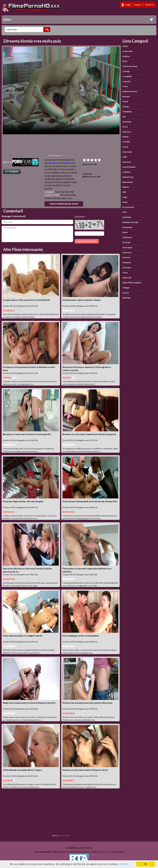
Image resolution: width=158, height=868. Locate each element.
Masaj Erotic (128, 177)
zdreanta (53, 163)
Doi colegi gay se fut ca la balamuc (81, 636)
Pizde (125, 202)
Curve (125, 86)
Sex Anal (59, 192)
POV (125, 212)
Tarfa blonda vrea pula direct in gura (22, 770)
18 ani (125, 46)
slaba (64, 198)
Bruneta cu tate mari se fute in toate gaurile (27, 434)
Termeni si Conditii (89, 852)
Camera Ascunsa (130, 66)
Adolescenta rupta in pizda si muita (82, 300)
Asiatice (126, 56)
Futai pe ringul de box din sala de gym (23, 501)
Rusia (125, 232)
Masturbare (128, 182)
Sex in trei (127, 252)
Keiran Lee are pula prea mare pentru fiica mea (87, 703)
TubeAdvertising (67, 155)
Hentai (125, 137)
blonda (67, 163)
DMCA (77, 852)
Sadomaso (127, 237)
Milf (124, 192)
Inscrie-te (150, 5)
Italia (125, 157)
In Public (126, 142)
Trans (125, 273)
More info (124, 864)
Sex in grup (127, 247)
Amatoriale (127, 51)
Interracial (127, 152)
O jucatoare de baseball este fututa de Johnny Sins (90, 501)
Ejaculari (126, 96)
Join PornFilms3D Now (64, 204)
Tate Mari (127, 268)
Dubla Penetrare (130, 91)
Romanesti (127, 227)
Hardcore (127, 132)
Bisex (125, 61)
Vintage (126, 288)
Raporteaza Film (90, 164)
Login (128, 5)
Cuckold (126, 81)
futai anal (65, 195)
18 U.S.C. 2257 (105, 852)
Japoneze (127, 162)
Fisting (126, 107)
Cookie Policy (118, 852)
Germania (127, 122)
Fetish (125, 102)
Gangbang (127, 112)
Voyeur (126, 293)
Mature (126, 187)
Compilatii (127, 76)
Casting (126, 71)
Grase (125, 127)
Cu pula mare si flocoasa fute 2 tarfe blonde (26, 300)
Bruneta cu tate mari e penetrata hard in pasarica (89, 434)
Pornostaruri (128, 207)
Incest (125, 147)
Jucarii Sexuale (129, 167)
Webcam (126, 298)
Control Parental (65, 852)
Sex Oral (69, 192)
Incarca (138, 5)
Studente (127, 262)
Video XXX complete (132, 283)
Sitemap (89, 848)
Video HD (127, 278)
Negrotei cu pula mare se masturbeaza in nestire (29, 703)
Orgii (125, 197)
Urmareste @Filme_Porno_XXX (91, 175)
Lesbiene (126, 172)
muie (70, 198)
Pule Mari (127, 217)
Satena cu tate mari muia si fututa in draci (85, 770)
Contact (81, 848)
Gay (124, 117)
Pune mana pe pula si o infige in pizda (23, 636)
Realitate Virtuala (130, 222)
